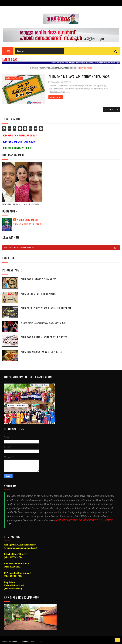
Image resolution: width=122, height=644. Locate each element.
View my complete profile (27, 224)
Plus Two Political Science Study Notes (44, 337)
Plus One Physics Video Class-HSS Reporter (46, 308)
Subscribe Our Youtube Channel (62, 248)
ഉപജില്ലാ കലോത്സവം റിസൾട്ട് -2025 (43, 323)
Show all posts (85, 68)
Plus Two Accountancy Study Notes (41, 352)
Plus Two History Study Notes (39, 279)
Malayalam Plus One (14, 78)
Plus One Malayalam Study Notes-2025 (79, 77)
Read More (55, 97)
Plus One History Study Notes (38, 294)
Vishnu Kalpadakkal (27, 220)
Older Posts (111, 109)
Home (8, 51)
